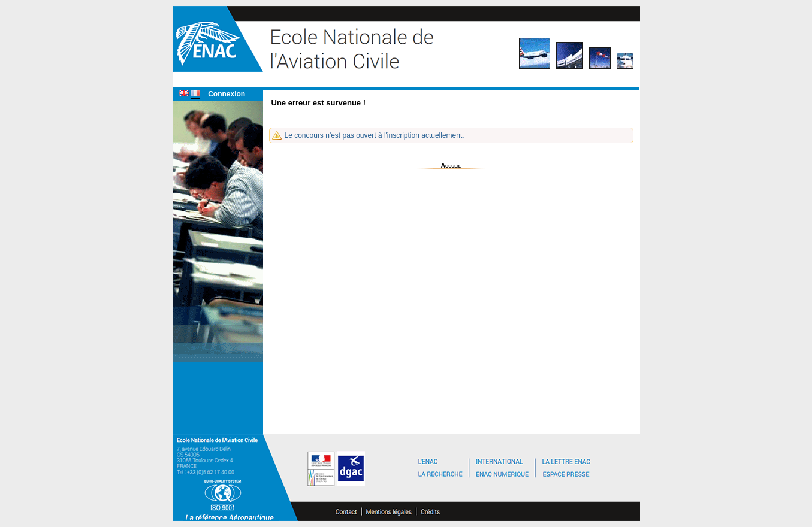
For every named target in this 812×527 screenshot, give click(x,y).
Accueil (451, 166)
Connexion (227, 94)
